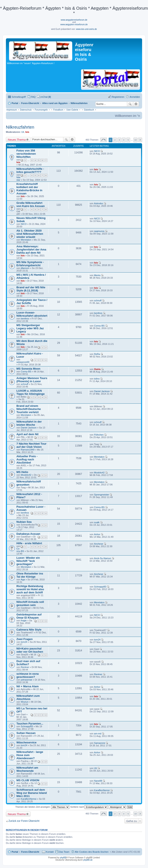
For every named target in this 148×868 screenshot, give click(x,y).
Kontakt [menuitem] (50, 852)
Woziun (25, 702)
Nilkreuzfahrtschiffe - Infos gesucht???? (30, 170)
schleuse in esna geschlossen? (28, 675)
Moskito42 (26, 475)
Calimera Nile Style (29, 630)
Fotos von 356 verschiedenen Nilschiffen (26, 154)
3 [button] (119, 140)
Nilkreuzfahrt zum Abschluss (28, 697)
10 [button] (135, 140)
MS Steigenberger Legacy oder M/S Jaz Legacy (30, 328)
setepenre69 (23, 362)
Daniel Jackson (102, 391)
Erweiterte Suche (136, 104)
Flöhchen (99, 435)
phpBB (63, 858)
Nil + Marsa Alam (27, 686)
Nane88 (98, 781)
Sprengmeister (102, 495)
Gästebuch (89, 110)
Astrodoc (99, 203)
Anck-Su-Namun (103, 558)
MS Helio (22, 472)
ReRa (97, 354)
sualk (97, 522)
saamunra (99, 231)
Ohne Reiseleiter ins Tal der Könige (30, 575)
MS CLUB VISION (28, 780)
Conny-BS (99, 326)
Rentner (25, 667)
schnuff (98, 300)
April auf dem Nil (27, 434)
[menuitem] (44, 97)
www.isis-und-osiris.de (86, 29)
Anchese (99, 544)
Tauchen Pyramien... (30, 724)
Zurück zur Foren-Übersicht (24, 821)
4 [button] (124, 140)
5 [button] (128, 140)
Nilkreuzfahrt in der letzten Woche (29, 423)
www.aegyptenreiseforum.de (74, 20)
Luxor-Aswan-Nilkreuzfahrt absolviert (32, 314)
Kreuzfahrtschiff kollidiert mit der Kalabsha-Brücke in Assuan (29, 189)
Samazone (100, 743)
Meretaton (26, 240)
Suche (130, 104)
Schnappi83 (100, 587)
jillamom (25, 268)
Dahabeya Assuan (28, 534)
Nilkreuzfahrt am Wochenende (27, 769)
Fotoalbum (58, 110)
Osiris (97, 369)
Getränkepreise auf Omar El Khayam (29, 616)
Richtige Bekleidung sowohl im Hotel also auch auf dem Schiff (30, 589)
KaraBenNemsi (29, 799)
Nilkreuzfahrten (20, 127)
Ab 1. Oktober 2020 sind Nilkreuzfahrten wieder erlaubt (30, 234)
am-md (98, 734)
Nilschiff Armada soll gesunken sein (30, 603)
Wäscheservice (26, 742)
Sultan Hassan (26, 733)
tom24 (24, 642)
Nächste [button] (140, 140)
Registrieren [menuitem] (118, 97)
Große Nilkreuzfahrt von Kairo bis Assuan (31, 204)
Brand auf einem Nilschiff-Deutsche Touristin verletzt (29, 409)
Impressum (12, 110)
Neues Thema (17, 140)
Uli (23, 132)
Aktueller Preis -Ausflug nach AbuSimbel (27, 459)
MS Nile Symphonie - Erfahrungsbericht (30, 264)
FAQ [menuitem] (33, 97)
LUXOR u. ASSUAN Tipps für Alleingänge (31, 392)
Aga (23, 580)
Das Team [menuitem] (64, 852)
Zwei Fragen (25, 639)
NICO (97, 151)
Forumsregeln (41, 110)
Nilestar (18, 179)
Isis (27, 132)
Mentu (97, 275)
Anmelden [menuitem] (135, 97)
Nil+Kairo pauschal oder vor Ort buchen (30, 650)
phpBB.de (88, 860)
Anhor (97, 534)
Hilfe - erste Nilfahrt (29, 543)
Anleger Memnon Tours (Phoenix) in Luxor (32, 380)
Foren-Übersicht (30, 852)
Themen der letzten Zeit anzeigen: (42, 807)
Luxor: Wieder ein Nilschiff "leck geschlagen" (28, 561)
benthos (25, 319)
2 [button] (115, 140)
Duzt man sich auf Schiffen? (28, 663)
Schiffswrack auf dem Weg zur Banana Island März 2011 (32, 793)
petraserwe (27, 680)
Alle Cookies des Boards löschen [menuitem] (92, 852)
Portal (15, 103)
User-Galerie (72, 110)
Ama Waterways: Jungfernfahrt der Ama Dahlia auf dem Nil (31, 250)
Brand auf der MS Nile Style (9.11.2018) (31, 289)
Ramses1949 (28, 450)
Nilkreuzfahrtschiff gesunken (29, 483)
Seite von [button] (104, 140)
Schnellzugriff (19, 97)
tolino (97, 379)
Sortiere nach (89, 807)
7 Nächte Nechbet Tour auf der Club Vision (31, 445)
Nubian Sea (24, 522)
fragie (24, 620)
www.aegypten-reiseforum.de (74, 24)
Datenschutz (26, 110)
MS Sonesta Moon (28, 369)
